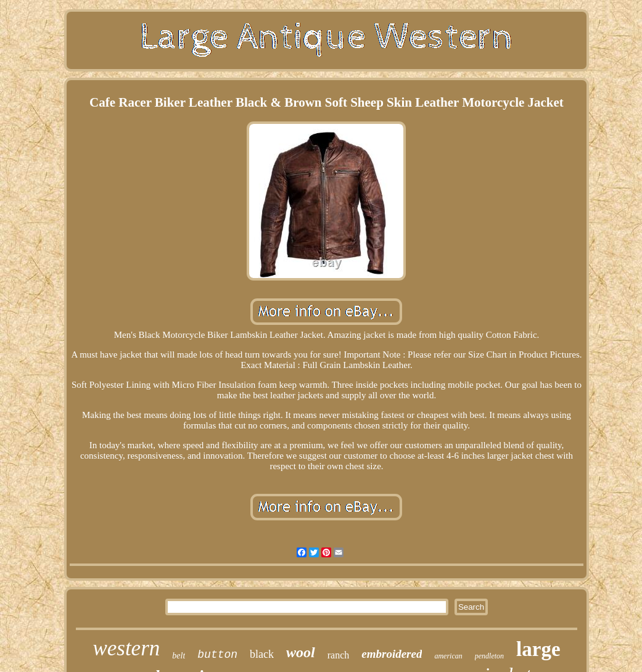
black (262, 654)
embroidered (392, 654)
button (217, 655)
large (538, 649)
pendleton (489, 656)
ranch (339, 655)
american (448, 656)
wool (301, 652)
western (126, 648)
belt (179, 656)
